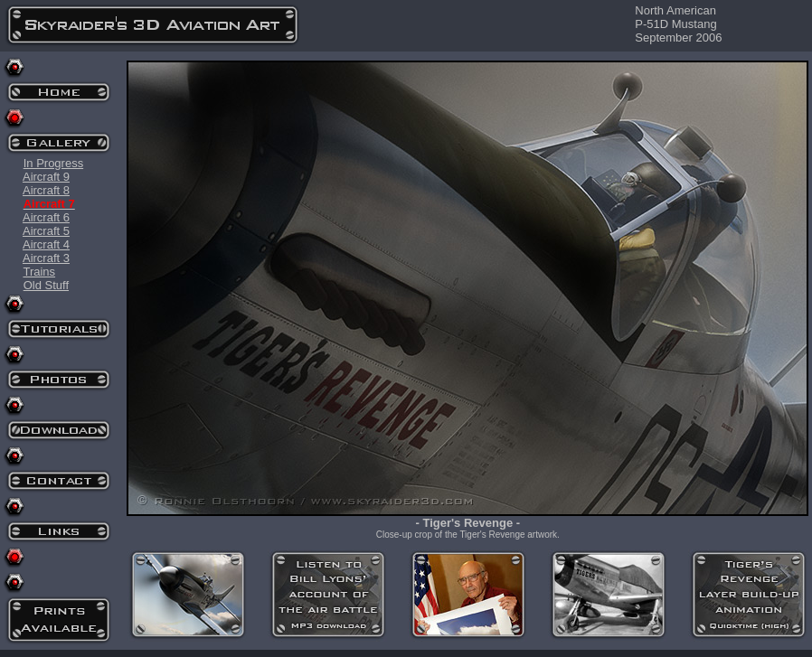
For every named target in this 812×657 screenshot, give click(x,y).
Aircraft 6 (46, 217)
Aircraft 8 (46, 190)
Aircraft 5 (46, 231)
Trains (39, 272)
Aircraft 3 (46, 258)
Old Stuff (46, 285)
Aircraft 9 (46, 177)
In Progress (53, 163)
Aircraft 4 (46, 244)
